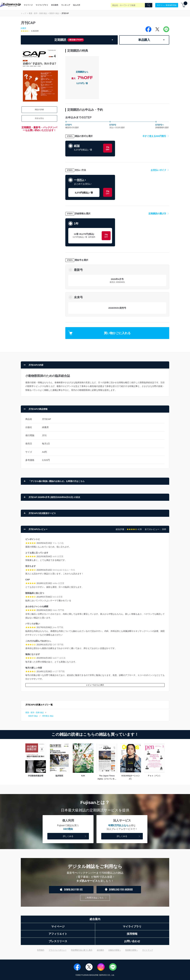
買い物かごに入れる (99, 333)
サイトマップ (148, 950)
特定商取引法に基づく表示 (82, 950)
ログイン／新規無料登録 (167, 5)
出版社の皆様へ (115, 950)
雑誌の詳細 (39, 110)
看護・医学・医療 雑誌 (38, 13)
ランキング (66, 5)
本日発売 (55, 5)
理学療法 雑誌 (48, 716)
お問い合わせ (132, 941)
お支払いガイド (160, 170)
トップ (23, 13)
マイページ (28, 5)
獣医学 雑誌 (54, 13)
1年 (76, 224)
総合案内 (95, 919)
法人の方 (77, 5)
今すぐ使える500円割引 (156, 136)
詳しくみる (75, 836)
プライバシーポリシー (58, 950)
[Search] (149, 5)
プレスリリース (58, 941)
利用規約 (41, 950)
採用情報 (132, 934)
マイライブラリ (42, 5)
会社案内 (100, 950)
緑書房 (23, 28)
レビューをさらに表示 (95, 685)
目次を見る (39, 118)
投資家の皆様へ (132, 950)
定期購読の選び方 (159, 214)
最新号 (78, 270)
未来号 (78, 297)
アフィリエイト (58, 934)
